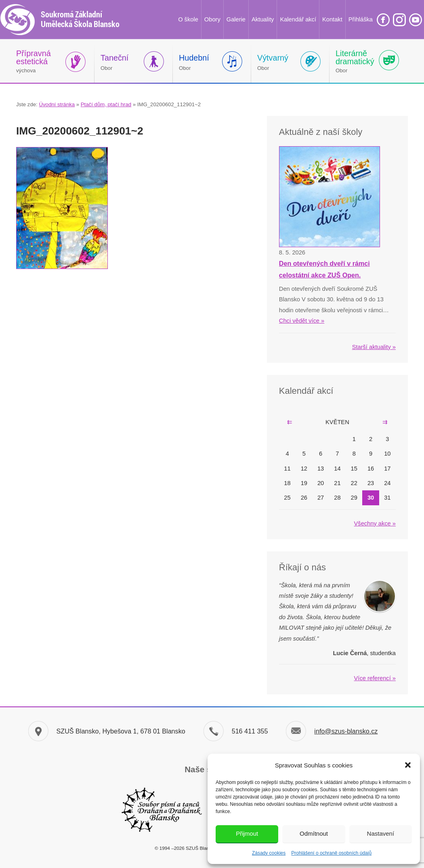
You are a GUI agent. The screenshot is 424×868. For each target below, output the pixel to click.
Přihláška (361, 19)
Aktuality (263, 19)
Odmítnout (314, 833)
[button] (408, 765)
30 (371, 498)
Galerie (236, 19)
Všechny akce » (375, 523)
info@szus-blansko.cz (346, 731)
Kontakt (332, 19)
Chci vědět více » (302, 321)
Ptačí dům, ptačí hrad (106, 104)
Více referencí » (375, 678)
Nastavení (381, 833)
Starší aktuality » (374, 347)
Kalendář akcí (298, 19)
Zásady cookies (269, 853)
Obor (114, 62)
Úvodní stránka (57, 104)
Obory (212, 19)
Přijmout (247, 833)
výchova (34, 61)
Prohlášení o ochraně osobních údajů (331, 853)
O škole (188, 19)
